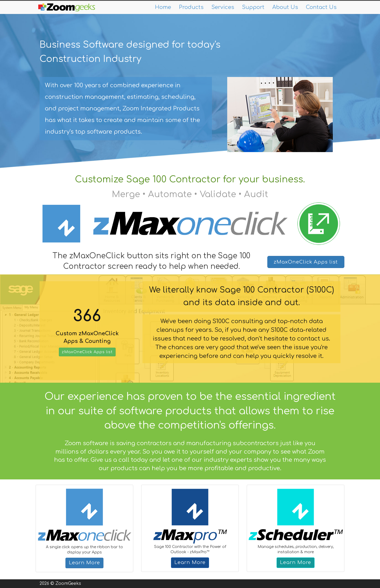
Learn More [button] (84, 563)
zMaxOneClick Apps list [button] (306, 262)
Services (223, 7)
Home (163, 7)
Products (191, 7)
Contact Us (321, 7)
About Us (285, 7)
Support (253, 7)
